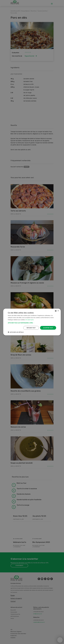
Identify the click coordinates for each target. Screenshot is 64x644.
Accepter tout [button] (48, 328)
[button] (32, 323)
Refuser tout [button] (31, 328)
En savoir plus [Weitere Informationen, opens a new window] (30, 320)
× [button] (58, 311)
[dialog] (32, 322)
